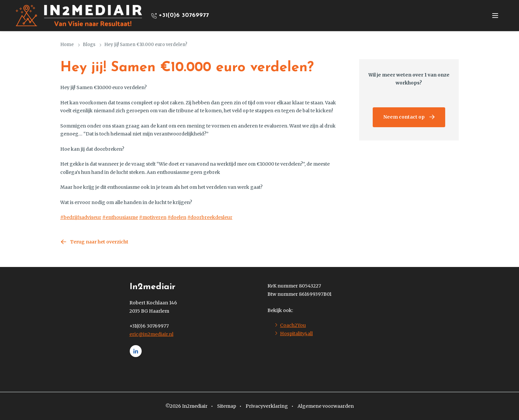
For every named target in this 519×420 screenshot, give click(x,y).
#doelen (177, 217)
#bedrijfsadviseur (81, 217)
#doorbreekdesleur (210, 217)
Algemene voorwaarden (326, 406)
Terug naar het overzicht (99, 242)
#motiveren (153, 217)
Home (67, 45)
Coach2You (293, 325)
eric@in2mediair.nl (151, 334)
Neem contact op (404, 117)
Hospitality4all (296, 334)
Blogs (89, 45)
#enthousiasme (120, 217)
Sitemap (227, 406)
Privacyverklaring (267, 406)
